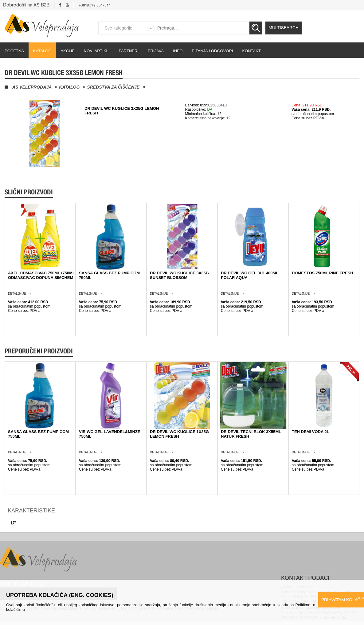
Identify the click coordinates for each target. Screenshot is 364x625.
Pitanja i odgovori (212, 51)
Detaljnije (17, 294)
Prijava (156, 51)
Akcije (68, 51)
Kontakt (251, 51)
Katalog (42, 51)
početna (14, 51)
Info (178, 51)
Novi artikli (97, 51)
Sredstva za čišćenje (113, 87)
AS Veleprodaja (32, 87)
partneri (129, 51)
